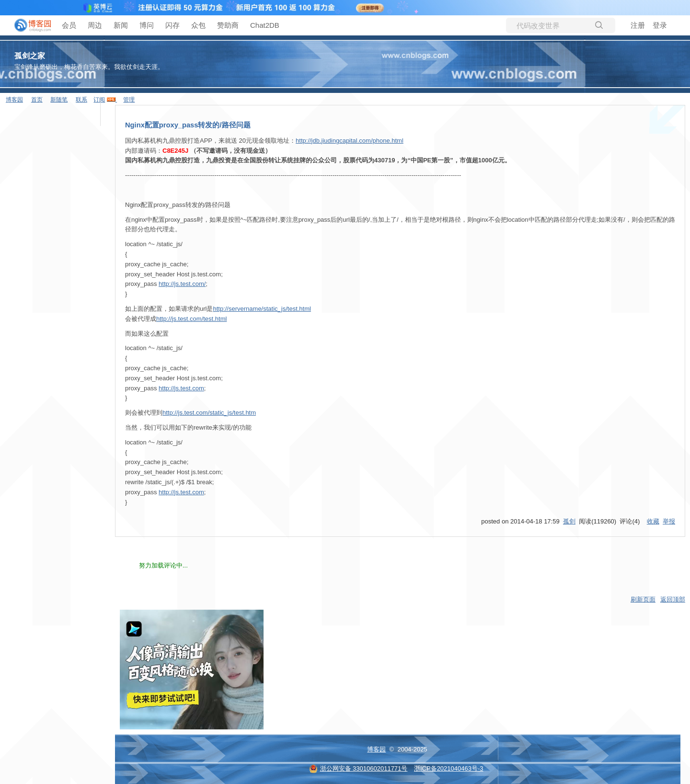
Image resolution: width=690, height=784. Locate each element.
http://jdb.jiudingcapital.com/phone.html (350, 141)
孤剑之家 (30, 56)
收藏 (653, 521)
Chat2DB (265, 25)
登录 (660, 25)
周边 (95, 25)
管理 (129, 100)
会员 (69, 25)
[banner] (29, 25)
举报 (669, 521)
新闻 (121, 25)
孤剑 (569, 521)
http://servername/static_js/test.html (262, 309)
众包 (198, 25)
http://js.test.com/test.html (191, 319)
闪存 (172, 25)
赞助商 (228, 25)
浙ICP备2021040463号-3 (449, 768)
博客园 (376, 749)
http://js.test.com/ (182, 284)
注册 (638, 25)
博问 (147, 25)
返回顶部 (673, 599)
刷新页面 (643, 599)
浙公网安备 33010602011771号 (358, 768)
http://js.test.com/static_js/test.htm (209, 413)
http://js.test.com (181, 388)
